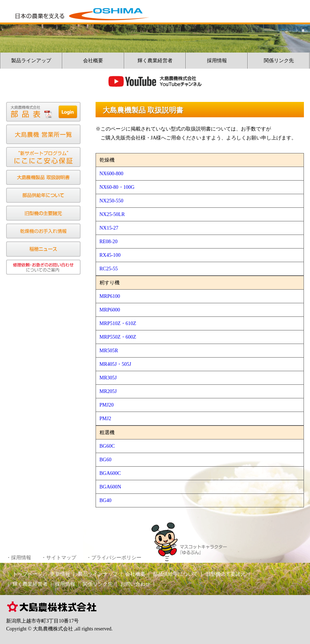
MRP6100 (110, 296)
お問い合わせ (135, 584)
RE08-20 (109, 242)
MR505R (109, 351)
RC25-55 (109, 269)
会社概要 (93, 61)
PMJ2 (105, 419)
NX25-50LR (112, 214)
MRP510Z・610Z (118, 323)
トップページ (28, 574)
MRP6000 (110, 310)
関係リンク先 (279, 61)
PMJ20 (107, 405)
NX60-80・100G (117, 187)
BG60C (107, 446)
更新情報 (60, 574)
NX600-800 (112, 174)
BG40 (105, 500)
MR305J (108, 378)
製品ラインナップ (98, 574)
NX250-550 (112, 201)
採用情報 (217, 61)
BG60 (105, 460)
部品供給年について (175, 574)
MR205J (108, 391)
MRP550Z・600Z (118, 337)
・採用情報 (19, 558)
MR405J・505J (115, 364)
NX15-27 (109, 228)
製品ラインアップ (31, 61)
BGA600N (110, 487)
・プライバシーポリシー (114, 558)
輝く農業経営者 (155, 61)
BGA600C (110, 473)
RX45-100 (110, 255)
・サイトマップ (59, 558)
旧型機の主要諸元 (226, 574)
